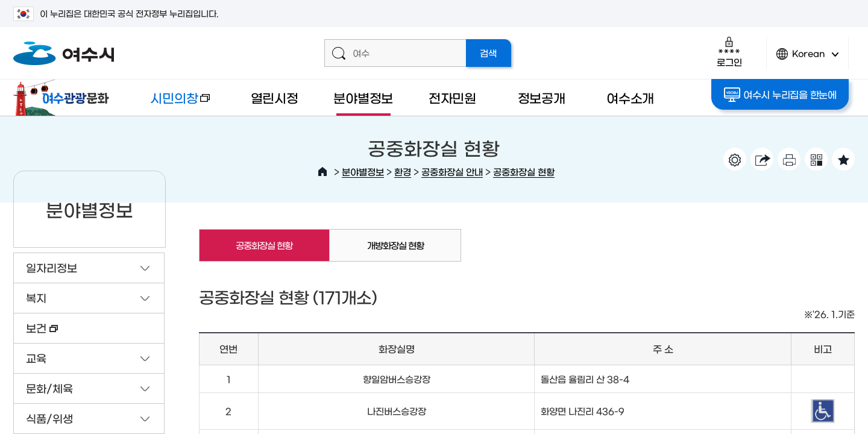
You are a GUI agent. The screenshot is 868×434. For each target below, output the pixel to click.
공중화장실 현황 (524, 171)
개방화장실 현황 (395, 245)
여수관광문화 (64, 98)
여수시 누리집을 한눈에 (780, 95)
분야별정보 (363, 97)
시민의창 (171, 103)
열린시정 (275, 97)
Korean (808, 59)
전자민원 (452, 97)
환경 (403, 171)
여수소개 (630, 97)
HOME (322, 172)
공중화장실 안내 (452, 171)
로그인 (729, 52)
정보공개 (542, 97)
